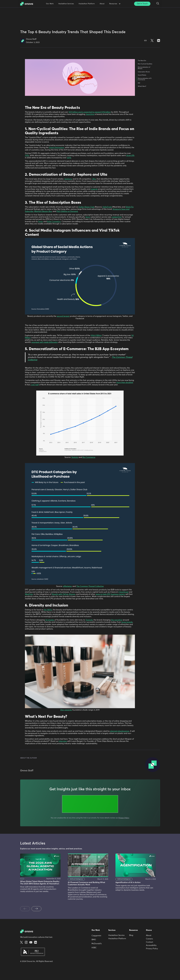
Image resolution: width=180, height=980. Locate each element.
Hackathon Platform (87, 4)
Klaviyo (72, 594)
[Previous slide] (25, 909)
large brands (127, 622)
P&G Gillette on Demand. (67, 211)
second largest (63, 316)
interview (63, 741)
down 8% (130, 155)
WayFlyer (29, 594)
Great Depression (57, 148)
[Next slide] (36, 909)
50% (69, 158)
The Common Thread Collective (90, 586)
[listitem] (42, 878)
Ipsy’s (88, 217)
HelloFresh (107, 207)
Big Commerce (89, 457)
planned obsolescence (120, 731)
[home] (27, 4)
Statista (75, 457)
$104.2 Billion (96, 335)
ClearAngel (123, 592)
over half (35, 385)
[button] (115, 4)
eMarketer (68, 586)
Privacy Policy (124, 818)
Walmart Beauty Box (43, 211)
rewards (94, 189)
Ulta (94, 179)
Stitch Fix (130, 207)
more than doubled (125, 382)
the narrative (117, 620)
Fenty (41, 222)
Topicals (89, 620)
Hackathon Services (66, 4)
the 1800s (48, 610)
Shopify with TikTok (60, 594)
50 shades (50, 620)
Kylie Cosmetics (54, 222)
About (102, 4)
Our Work (50, 4)
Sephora (68, 179)
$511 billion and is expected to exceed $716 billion (90, 112)
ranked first (117, 217)
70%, (27, 155)
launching (90, 114)
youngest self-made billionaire (45, 342)
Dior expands (66, 710)
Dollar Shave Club (87, 207)
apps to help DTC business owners (110, 594)
